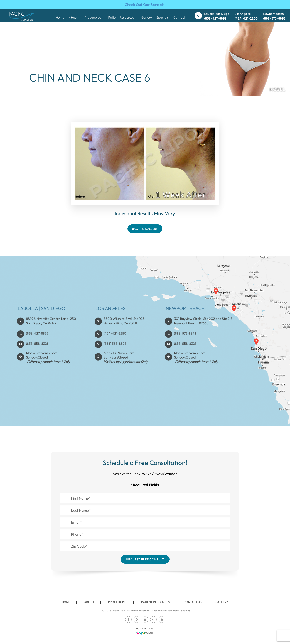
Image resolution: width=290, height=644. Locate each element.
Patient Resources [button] (122, 17)
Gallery (146, 17)
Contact (179, 17)
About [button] (74, 17)
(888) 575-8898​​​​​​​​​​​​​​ (185, 345)
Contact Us (193, 602)
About (89, 602)
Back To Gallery (145, 229)
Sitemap (186, 611)
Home (60, 17)
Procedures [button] (94, 17)
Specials (162, 17)
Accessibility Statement (165, 611)
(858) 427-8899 (37, 345)
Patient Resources (156, 602)
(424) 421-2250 (115, 345)
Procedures (118, 602)
